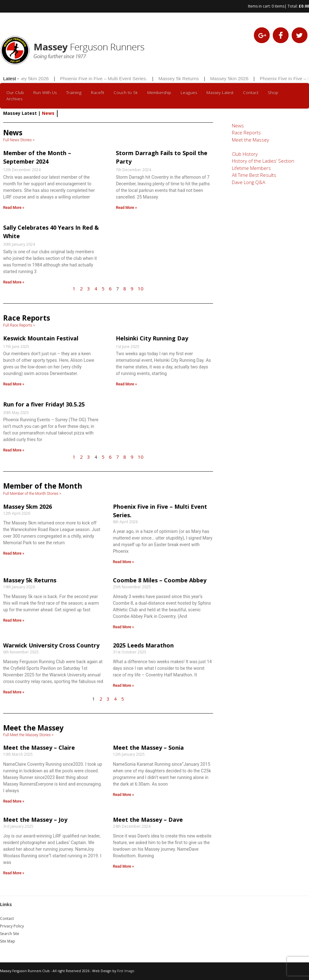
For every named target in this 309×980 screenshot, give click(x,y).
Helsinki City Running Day (152, 338)
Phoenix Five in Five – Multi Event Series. (111, 78)
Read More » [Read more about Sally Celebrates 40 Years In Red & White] (14, 282)
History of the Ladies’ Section (263, 161)
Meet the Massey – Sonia (148, 748)
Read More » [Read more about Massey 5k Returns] (14, 620)
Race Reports (246, 132)
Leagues (189, 92)
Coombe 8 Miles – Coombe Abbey (160, 580)
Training (74, 92)
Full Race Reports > (19, 325)
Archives (14, 99)
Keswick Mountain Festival (41, 338)
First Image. (126, 971)
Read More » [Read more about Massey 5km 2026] (14, 553)
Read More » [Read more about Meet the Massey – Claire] (14, 801)
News (238, 126)
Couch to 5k (126, 92)
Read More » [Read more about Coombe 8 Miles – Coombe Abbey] (124, 627)
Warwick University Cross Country (51, 645)
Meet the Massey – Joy (35, 820)
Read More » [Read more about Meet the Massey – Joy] (14, 873)
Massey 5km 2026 (37, 78)
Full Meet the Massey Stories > (28, 735)
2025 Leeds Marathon (143, 645)
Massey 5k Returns (186, 78)
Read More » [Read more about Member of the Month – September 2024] (14, 208)
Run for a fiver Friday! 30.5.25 (44, 404)
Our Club (15, 92)
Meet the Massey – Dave (148, 820)
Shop (273, 92)
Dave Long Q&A (249, 182)
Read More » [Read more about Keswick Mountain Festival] (14, 384)
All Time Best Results (254, 175)
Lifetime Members (251, 168)
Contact (251, 92)
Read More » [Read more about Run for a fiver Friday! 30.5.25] (14, 450)
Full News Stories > (19, 140)
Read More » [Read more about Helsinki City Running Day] (126, 384)
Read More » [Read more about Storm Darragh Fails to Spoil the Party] (126, 208)
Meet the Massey (250, 140)
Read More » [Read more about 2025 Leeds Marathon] (124, 686)
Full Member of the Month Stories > (32, 494)
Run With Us (45, 92)
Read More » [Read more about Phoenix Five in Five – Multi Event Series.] (124, 562)
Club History (245, 154)
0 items (278, 6)
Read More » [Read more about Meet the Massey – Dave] (124, 866)
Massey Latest (220, 92)
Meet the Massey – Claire (39, 748)
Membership (159, 92)
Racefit (98, 92)
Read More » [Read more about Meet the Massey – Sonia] (124, 795)
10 (141, 288)
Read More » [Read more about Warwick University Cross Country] (14, 692)
